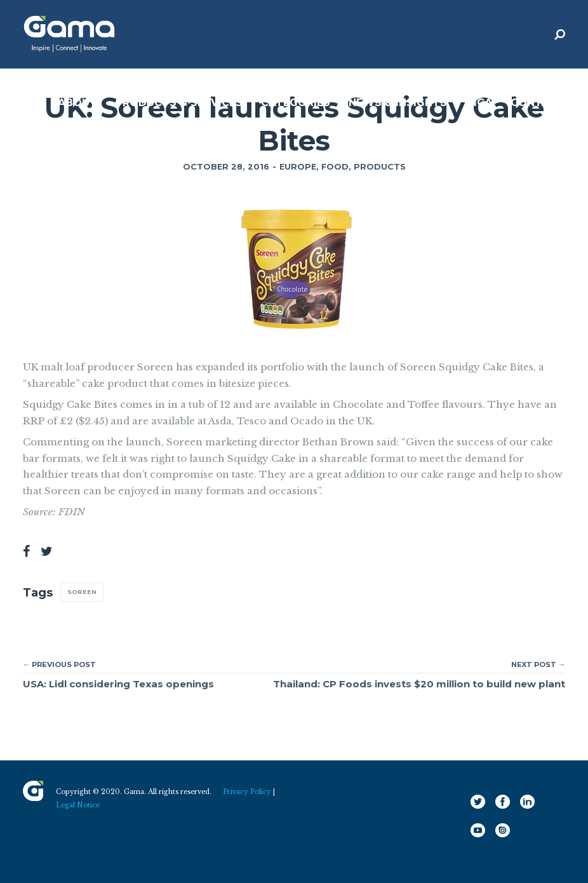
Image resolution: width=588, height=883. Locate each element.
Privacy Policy (247, 792)
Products (380, 167)
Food (335, 167)
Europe (298, 167)
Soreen (82, 592)
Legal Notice (78, 805)
